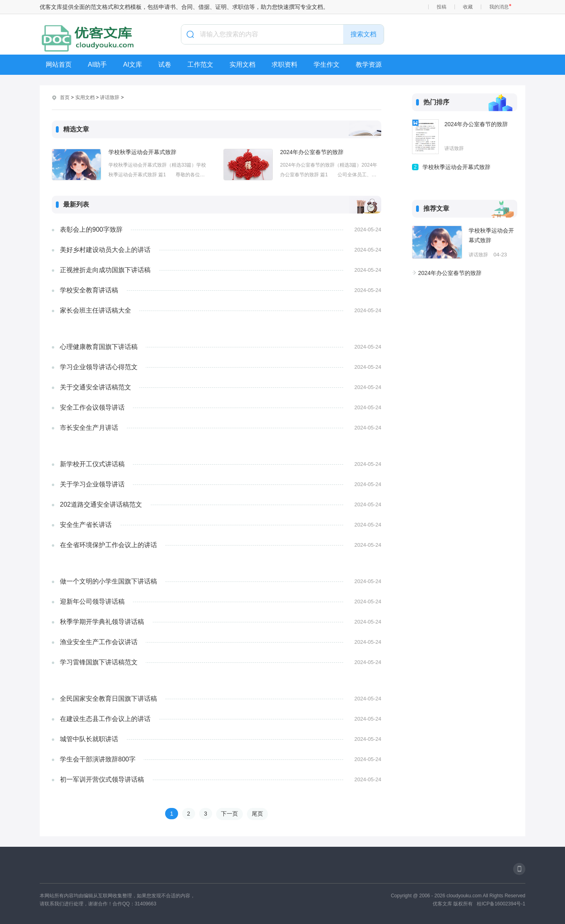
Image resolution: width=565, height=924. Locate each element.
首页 (65, 97)
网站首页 (59, 64)
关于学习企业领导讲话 (92, 484)
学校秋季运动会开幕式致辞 (142, 152)
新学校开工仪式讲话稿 (92, 464)
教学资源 (369, 64)
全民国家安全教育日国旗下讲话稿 (108, 699)
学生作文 (327, 64)
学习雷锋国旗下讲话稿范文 (99, 662)
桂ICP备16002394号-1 (501, 904)
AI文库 (133, 64)
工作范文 (200, 64)
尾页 (257, 814)
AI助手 (97, 64)
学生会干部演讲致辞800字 (98, 759)
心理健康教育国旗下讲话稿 (99, 347)
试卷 (165, 64)
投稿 (442, 7)
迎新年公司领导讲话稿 (92, 602)
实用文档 (242, 64)
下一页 (229, 814)
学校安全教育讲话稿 (89, 290)
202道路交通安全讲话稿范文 (101, 504)
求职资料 (285, 64)
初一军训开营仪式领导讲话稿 (102, 779)
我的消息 (499, 7)
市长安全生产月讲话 (89, 428)
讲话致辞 (110, 97)
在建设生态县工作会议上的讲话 (105, 719)
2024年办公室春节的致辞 (312, 152)
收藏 (468, 7)
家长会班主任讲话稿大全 (96, 310)
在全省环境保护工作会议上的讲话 (108, 545)
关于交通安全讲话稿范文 (96, 387)
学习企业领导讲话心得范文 (99, 367)
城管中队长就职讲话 (89, 739)
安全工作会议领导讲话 (92, 407)
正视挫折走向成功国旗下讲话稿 (105, 270)
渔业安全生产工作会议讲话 (99, 642)
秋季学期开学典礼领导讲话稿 (102, 622)
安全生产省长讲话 (86, 525)
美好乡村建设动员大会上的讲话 (105, 250)
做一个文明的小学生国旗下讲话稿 (108, 581)
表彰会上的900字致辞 (91, 229)
